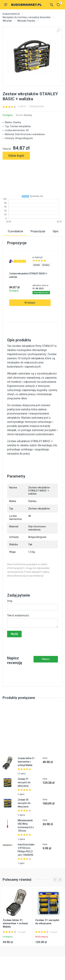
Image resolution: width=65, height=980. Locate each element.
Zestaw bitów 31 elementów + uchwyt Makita (26, 762)
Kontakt (37, 265)
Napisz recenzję (46, 660)
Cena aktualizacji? (41, 293)
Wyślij (14, 634)
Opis (56, 231)
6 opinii (22, 106)
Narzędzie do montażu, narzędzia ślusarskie (27, 17)
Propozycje (38, 231)
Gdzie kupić (16, 156)
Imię (10, 601)
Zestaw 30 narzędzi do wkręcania (24, 803)
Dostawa (46, 265)
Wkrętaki (7, 21)
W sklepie (30, 303)
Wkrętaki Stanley (26, 21)
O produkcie (15, 231)
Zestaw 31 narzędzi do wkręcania (24, 782)
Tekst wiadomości (18, 615)
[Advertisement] (32, 176)
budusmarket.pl (11, 14)
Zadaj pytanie (36, 106)
